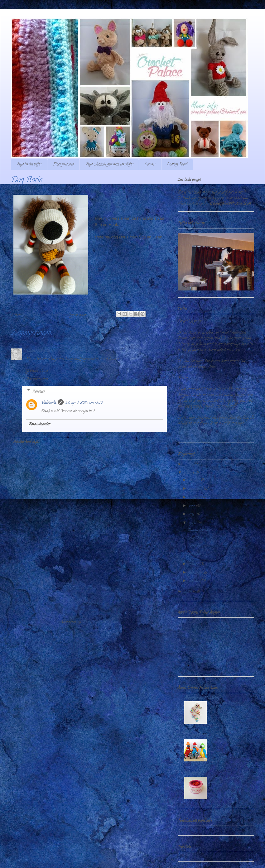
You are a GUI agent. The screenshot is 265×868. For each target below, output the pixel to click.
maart (194, 564)
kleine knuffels (52, 315)
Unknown (49, 403)
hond (36, 315)
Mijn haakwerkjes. (29, 164)
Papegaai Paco (220, 741)
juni (193, 506)
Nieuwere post (26, 604)
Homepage (91, 604)
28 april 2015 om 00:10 (84, 403)
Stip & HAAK (196, 736)
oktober (195, 480)
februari (196, 573)
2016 (189, 465)
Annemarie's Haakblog (202, 698)
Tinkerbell (195, 546)
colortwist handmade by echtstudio (226, 781)
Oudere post (153, 604)
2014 (188, 592)
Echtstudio (193, 773)
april (193, 523)
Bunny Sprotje (199, 530)
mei (192, 514)
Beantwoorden (37, 379)
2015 (188, 473)
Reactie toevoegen (26, 442)
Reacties (38, 391)
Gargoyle (195, 554)
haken (27, 315)
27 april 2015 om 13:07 (74, 351)
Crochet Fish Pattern (224, 703)
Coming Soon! (177, 164)
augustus (196, 498)
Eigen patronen (63, 164)
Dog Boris (196, 538)
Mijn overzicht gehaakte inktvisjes (109, 164)
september (196, 489)
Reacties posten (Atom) (100, 622)
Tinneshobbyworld (40, 351)
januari (195, 581)
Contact (150, 164)
